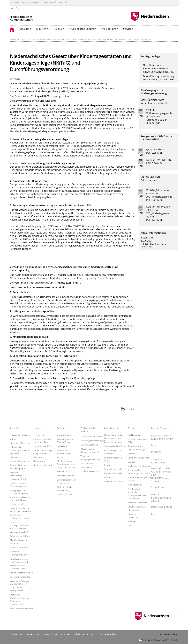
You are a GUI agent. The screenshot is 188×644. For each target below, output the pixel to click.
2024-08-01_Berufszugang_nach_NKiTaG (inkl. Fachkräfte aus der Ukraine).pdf (159, 116)
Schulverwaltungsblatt (138, 458)
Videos (13, 439)
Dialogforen (39, 461)
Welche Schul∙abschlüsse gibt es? (161, 498)
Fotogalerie (39, 435)
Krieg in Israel (16, 504)
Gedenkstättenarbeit (114, 473)
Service (27, 39)
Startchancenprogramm (21, 608)
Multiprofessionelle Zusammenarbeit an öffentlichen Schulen (67, 464)
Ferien (155, 514)
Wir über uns (112, 428)
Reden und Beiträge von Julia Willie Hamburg (43, 454)
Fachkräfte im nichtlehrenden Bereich (64, 454)
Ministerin (39, 428)
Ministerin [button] (42, 29)
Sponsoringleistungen (20, 577)
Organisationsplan (113, 442)
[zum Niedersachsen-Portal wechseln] (150, 20)
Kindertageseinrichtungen (93, 441)
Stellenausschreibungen (21, 573)
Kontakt (131, 454)
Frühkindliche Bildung (88, 430)
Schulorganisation (65, 476)
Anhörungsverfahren (20, 536)
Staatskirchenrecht (113, 469)
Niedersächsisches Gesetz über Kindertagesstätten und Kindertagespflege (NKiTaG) (113, 39)
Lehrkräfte (62, 446)
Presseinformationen (20, 435)
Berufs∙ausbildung (162, 507)
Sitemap (132, 521)
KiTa (154, 445)
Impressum (110, 477)
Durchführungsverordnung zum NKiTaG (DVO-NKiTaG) (159, 78)
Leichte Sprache (160, 428)
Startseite (15, 39)
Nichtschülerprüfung (137, 503)
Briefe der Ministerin (20, 443)
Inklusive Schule (64, 494)
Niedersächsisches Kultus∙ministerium (162, 437)
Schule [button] (59, 29)
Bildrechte (16, 634)
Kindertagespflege (89, 445)
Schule (61, 428)
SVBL (130, 525)
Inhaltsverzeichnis (84, 634)
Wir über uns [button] (109, 29)
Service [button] (127, 29)
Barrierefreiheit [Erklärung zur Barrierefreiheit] (108, 634)
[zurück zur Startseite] (22, 17)
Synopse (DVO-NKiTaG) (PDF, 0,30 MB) (159, 162)
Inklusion (156, 452)
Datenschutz (50, 634)
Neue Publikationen (19, 547)
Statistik (131, 462)
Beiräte (108, 465)
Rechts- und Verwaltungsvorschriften (52, 39)
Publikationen (87, 463)
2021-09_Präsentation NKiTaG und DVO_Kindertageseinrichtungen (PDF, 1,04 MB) (159, 213)
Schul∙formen (159, 487)
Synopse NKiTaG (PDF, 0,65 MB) (155, 151)
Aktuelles (15, 428)
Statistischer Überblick (91, 436)
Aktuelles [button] (24, 29)
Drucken (131, 409)
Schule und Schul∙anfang (159, 461)
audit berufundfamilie (114, 481)
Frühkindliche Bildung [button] (82, 29)
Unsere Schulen (64, 435)
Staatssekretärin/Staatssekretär (119, 446)
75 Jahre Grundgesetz (20, 461)
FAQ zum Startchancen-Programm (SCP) (18, 476)
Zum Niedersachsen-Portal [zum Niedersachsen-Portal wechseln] (27, 2)
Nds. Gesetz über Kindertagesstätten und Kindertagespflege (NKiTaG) (159, 68)
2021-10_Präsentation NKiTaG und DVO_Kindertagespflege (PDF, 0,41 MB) (159, 195)
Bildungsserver (135, 485)
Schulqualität (63, 471)
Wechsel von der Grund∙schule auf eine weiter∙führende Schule (161, 475)
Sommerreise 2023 (43, 446)
